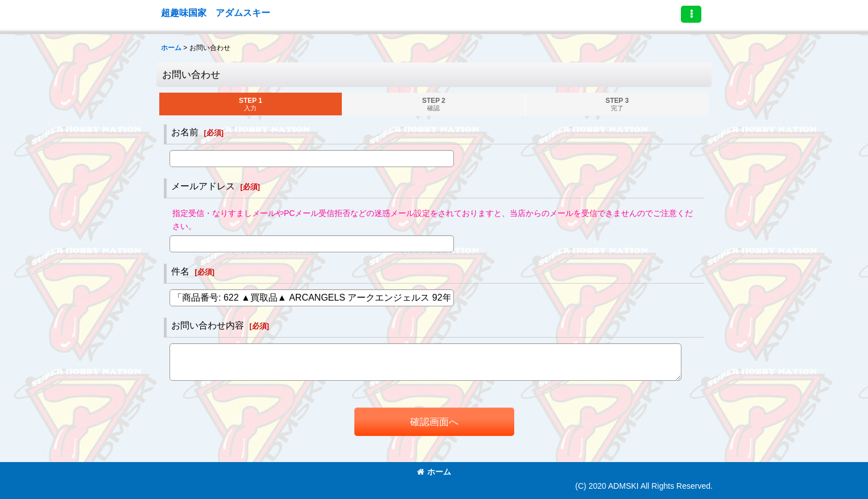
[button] (691, 14)
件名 (180, 271)
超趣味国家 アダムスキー (216, 13)
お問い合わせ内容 (208, 325)
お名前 (185, 132)
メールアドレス (203, 186)
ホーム (434, 472)
